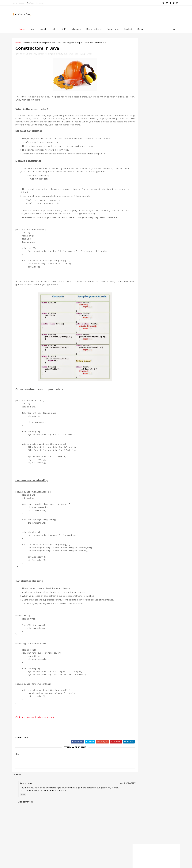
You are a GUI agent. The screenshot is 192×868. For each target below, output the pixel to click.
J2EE (54, 29)
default (60, 42)
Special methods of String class (150, 141)
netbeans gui (146, 381)
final (147, 357)
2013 (134, 123)
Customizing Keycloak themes (156, 228)
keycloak (142, 371)
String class (157, 338)
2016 (134, 113)
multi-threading (137, 376)
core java (149, 348)
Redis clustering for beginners (155, 245)
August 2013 (140, 168)
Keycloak (128, 29)
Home (21, 3)
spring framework (139, 395)
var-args (165, 410)
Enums (137, 147)
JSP (63, 29)
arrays (133, 343)
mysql (133, 381)
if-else (162, 357)
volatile (134, 414)
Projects (43, 29)
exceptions (135, 357)
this (92, 42)
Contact (37, 3)
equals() (162, 352)
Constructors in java (46, 42)
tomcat (134, 410)
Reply (29, 817)
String (145, 338)
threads (164, 405)
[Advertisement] (150, 57)
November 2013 (142, 129)
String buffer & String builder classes (149, 136)
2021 (134, 96)
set (147, 390)
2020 (134, 100)
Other (140, 29)
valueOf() (153, 410)
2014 (134, 119)
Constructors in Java (144, 150)
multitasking (154, 376)
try (143, 410)
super (86, 42)
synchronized (137, 405)
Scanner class (140, 132)
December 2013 (142, 125)
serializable (136, 390)
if (154, 357)
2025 (134, 87)
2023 (134, 90)
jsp (132, 371)
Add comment (32, 825)
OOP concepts (141, 157)
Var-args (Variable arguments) (149, 154)
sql (150, 400)
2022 (134, 93)
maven (162, 371)
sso (158, 400)
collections (135, 348)
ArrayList (134, 338)
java (66, 42)
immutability (136, 362)
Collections (76, 29)
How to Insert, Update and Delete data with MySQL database (154, 265)
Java (31, 29)
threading (152, 405)
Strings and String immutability (149, 144)
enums (151, 352)
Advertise (46, 3)
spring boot (158, 390)
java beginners (76, 42)
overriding (135, 386)
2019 (134, 103)
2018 (134, 106)
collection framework (150, 343)
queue (148, 386)
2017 (134, 110)
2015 (134, 116)
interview (150, 362)
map (153, 371)
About (28, 3)
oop (159, 381)
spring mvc (157, 395)
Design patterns (94, 29)
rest (157, 386)
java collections (156, 367)
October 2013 (141, 161)
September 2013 (143, 164)
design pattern (137, 352)
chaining (33, 42)
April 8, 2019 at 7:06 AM (113, 803)
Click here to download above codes (41, 737)
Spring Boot (112, 29)
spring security (137, 400)
